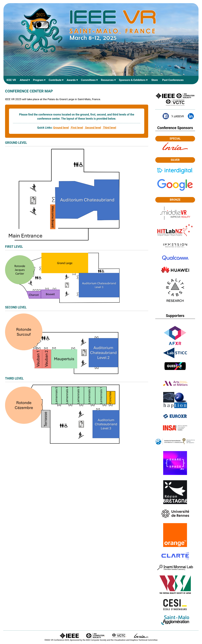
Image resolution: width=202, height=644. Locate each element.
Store (155, 80)
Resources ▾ (108, 80)
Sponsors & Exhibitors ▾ (133, 80)
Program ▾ (39, 80)
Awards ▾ (72, 80)
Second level (93, 128)
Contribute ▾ (56, 80)
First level (77, 128)
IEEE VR (11, 80)
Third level (109, 128)
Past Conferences (173, 80)
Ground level (61, 128)
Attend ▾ (25, 80)
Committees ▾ (89, 80)
